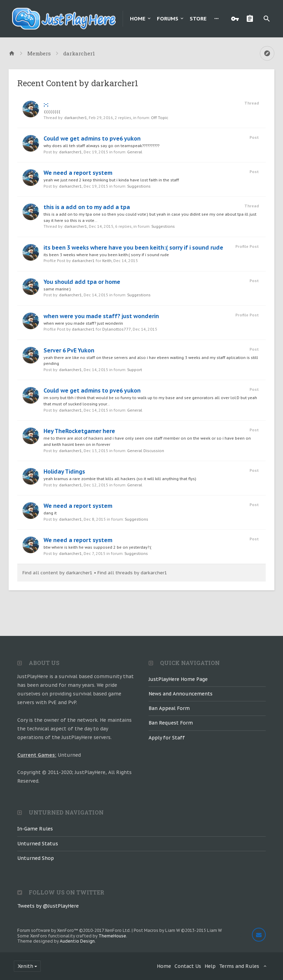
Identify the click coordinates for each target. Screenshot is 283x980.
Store (198, 19)
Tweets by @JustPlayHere (48, 906)
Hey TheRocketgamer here (79, 431)
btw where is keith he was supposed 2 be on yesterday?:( (97, 547)
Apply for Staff (167, 738)
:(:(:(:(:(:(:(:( (52, 111)
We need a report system (78, 173)
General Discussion (146, 451)
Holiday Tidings (64, 471)
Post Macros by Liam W (178, 930)
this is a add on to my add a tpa (87, 207)
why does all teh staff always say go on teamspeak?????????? (101, 146)
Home (138, 19)
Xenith (25, 966)
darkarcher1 (76, 118)
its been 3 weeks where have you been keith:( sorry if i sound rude (133, 248)
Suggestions (139, 186)
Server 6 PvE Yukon (69, 350)
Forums (168, 19)
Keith (107, 261)
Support (135, 370)
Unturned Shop (36, 858)
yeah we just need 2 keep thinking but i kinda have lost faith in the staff (111, 180)
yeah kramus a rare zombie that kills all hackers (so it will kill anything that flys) (120, 479)
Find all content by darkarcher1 (58, 573)
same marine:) (57, 289)
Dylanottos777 (117, 329)
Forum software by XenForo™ (74, 930)
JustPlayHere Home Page (178, 679)
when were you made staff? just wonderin (101, 316)
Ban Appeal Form (169, 708)
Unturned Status (38, 844)
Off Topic (160, 118)
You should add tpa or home (82, 282)
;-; (46, 104)
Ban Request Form (171, 723)
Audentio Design (77, 941)
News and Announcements (181, 694)
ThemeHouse (112, 936)
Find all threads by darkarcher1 (132, 573)
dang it (50, 513)
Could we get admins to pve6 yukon (92, 138)
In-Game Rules (35, 829)
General (135, 152)
